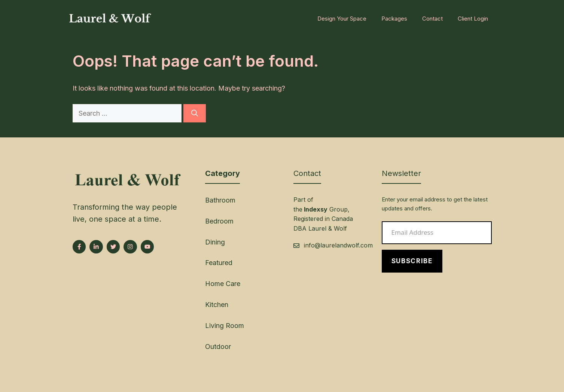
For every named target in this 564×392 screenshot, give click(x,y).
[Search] (195, 113)
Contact (432, 19)
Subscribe (412, 261)
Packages (394, 19)
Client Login (473, 19)
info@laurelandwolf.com (338, 245)
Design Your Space (342, 19)
